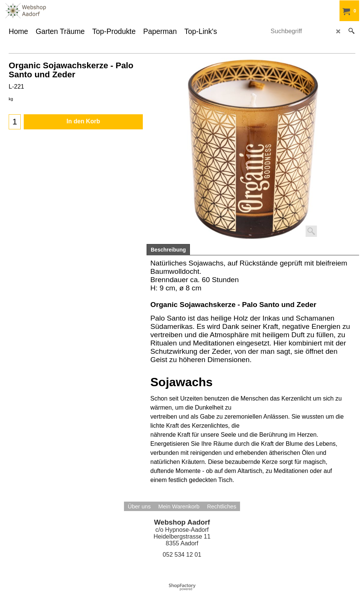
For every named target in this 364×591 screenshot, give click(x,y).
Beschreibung (168, 250)
